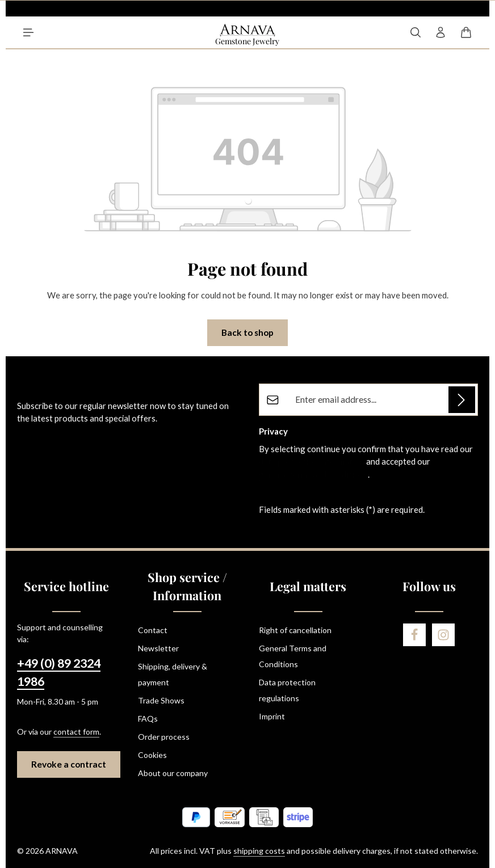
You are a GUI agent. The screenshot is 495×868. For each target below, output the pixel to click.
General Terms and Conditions (293, 656)
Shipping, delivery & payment (173, 674)
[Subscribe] (462, 400)
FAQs (148, 719)
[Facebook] (414, 635)
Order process (164, 737)
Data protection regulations (287, 690)
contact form (76, 732)
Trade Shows (161, 700)
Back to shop (247, 332)
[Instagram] (443, 635)
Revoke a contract (69, 764)
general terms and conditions (313, 474)
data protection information (312, 461)
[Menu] (28, 32)
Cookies (152, 755)
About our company (173, 773)
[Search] (416, 32)
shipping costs (259, 851)
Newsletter (158, 648)
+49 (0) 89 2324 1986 (59, 672)
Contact (153, 630)
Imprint (272, 716)
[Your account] (441, 32)
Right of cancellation (295, 630)
